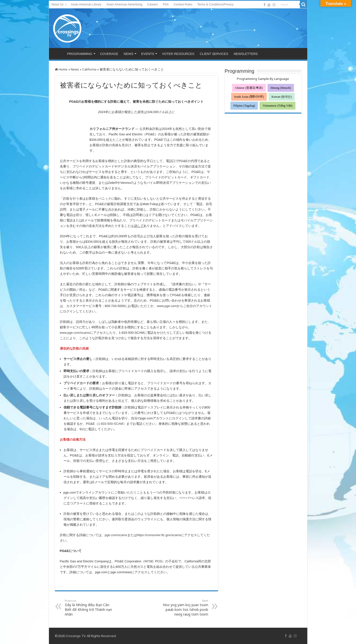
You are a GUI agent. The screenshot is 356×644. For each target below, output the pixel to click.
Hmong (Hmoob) (281, 88)
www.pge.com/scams (75, 333)
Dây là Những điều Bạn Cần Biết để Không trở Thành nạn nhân (90, 608)
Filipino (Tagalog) (244, 106)
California (89, 69)
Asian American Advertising (124, 4)
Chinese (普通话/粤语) (249, 88)
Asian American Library (86, 4)
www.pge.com (167, 306)
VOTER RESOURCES (178, 54)
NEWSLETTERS (246, 54)
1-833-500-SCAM (111, 424)
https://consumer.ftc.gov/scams (159, 535)
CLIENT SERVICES (214, 54)
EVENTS (148, 54)
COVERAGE (109, 54)
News (75, 69)
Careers (153, 4)
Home (61, 69)
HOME (58, 53)
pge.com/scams (116, 535)
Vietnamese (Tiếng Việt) (278, 106)
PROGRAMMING (80, 54)
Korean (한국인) (282, 97)
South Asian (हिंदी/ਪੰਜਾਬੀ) (249, 97)
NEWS (128, 54)
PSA (166, 4)
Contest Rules (183, 4)
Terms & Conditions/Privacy (215, 4)
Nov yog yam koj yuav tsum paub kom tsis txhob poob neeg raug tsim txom (183, 608)
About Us (57, 4)
